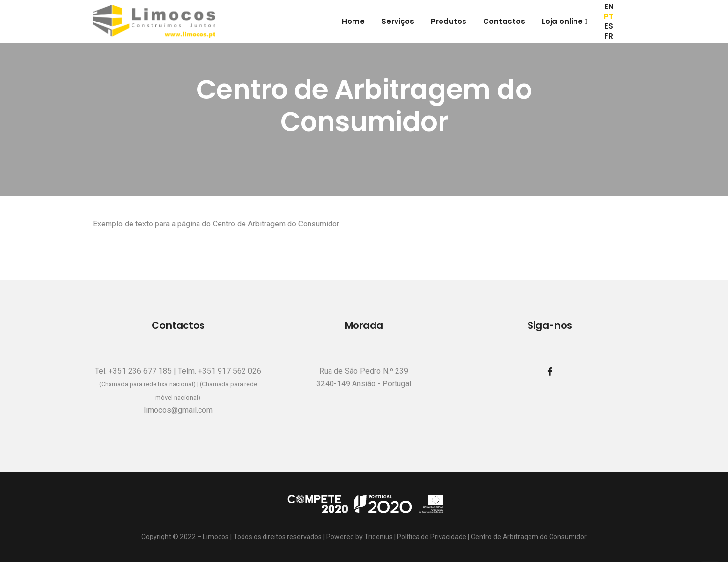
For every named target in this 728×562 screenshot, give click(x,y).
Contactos (504, 21)
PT (609, 17)
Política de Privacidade (432, 537)
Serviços (398, 21)
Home (353, 21)
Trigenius (378, 537)
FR (609, 36)
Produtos (449, 21)
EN (609, 7)
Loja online (564, 21)
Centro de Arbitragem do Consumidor (529, 537)
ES (609, 26)
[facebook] (550, 371)
